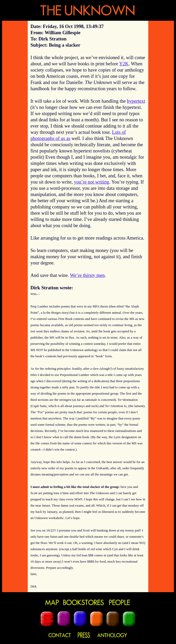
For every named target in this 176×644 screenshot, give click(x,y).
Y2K (124, 64)
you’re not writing (91, 182)
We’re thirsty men (87, 275)
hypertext (136, 101)
